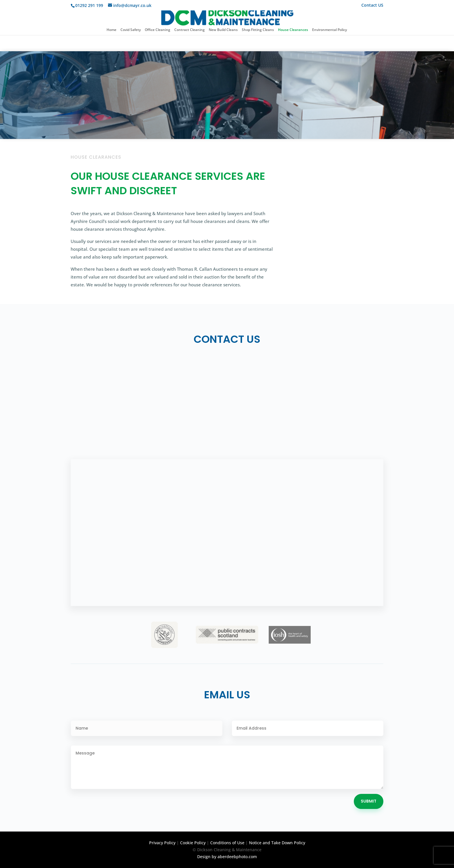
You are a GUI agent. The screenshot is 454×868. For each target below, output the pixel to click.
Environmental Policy (329, 30)
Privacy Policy (162, 843)
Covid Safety (131, 30)
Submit (369, 801)
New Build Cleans (223, 30)
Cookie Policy (193, 843)
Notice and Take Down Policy (277, 843)
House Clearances (293, 30)
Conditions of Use (227, 843)
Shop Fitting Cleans (258, 30)
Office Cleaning (158, 30)
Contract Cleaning (190, 30)
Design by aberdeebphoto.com (227, 857)
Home (111, 30)
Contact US (372, 6)
